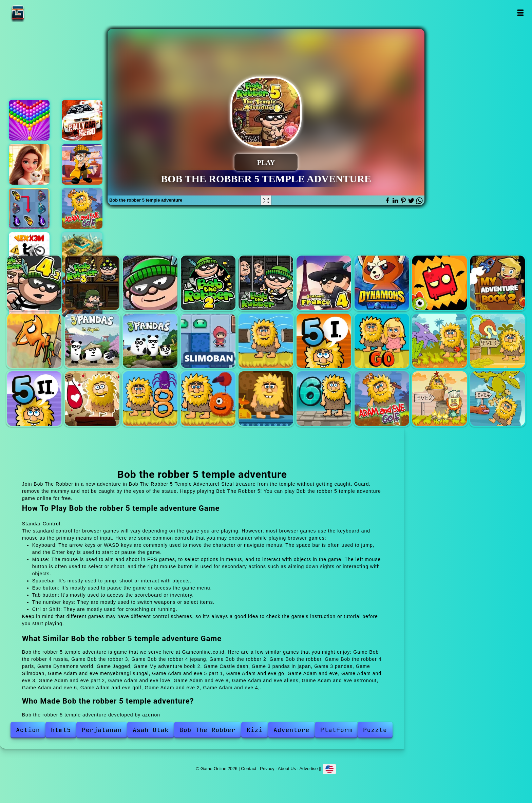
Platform (336, 730)
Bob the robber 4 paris (324, 283)
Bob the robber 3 (92, 283)
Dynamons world (382, 283)
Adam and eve (440, 341)
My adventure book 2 (498, 283)
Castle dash (34, 341)
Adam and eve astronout (266, 399)
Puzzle (375, 730)
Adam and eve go (382, 341)
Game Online (39, 13)
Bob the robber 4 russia (34, 283)
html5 (61, 730)
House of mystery (82, 164)
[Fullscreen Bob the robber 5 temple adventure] (266, 200)
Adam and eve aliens (208, 399)
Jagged (440, 283)
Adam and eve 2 (440, 399)
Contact (249, 769)
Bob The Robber (207, 730)
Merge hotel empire (29, 164)
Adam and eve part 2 (34, 399)
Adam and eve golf (82, 208)
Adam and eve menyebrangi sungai (266, 341)
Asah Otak (151, 730)
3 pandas (150, 341)
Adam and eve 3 (498, 341)
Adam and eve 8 (150, 399)
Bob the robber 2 (208, 283)
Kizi (255, 730)
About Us (287, 769)
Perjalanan (102, 730)
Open (520, 13)
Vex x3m (29, 253)
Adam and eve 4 (498, 399)
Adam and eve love (92, 399)
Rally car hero (82, 120)
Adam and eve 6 (324, 399)
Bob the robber (266, 283)
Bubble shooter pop (29, 120)
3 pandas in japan (92, 341)
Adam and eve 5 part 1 (324, 341)
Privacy (267, 769)
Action (28, 730)
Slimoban (208, 341)
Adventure (291, 730)
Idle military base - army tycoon (82, 253)
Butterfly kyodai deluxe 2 (29, 208)
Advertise (308, 769)
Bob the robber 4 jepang (150, 283)
